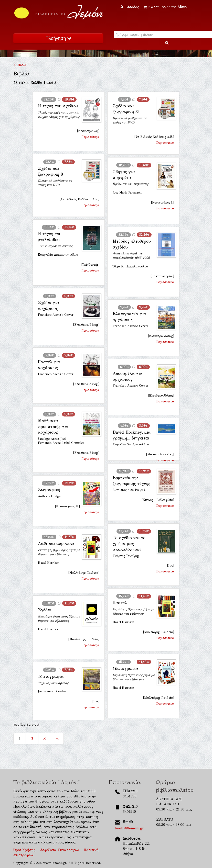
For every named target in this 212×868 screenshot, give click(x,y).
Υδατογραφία (125, 668)
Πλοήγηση (58, 38)
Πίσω (20, 65)
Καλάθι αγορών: (165, 7)
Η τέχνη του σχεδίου (58, 106)
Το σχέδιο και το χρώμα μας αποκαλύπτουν (129, 544)
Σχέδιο (45, 610)
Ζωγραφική (49, 490)
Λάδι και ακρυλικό (56, 543)
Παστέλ (120, 603)
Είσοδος (131, 7)
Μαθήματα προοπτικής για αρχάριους (53, 426)
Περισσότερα (90, 137)
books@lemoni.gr (129, 828)
